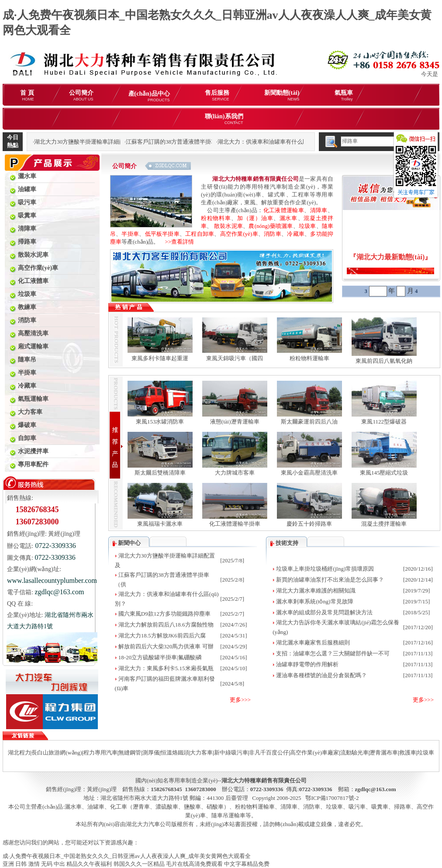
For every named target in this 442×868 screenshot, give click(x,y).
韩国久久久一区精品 (139, 864)
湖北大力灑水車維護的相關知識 (316, 591)
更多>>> (240, 700)
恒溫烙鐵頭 (175, 753)
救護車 (408, 753)
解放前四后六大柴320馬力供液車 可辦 (166, 646)
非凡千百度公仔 (269, 753)
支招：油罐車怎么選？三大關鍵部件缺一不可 (333, 653)
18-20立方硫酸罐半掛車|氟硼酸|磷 (160, 657)
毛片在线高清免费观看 (194, 864)
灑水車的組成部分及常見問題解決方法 (324, 612)
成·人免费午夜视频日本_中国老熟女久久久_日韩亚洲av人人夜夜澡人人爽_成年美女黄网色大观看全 (127, 856)
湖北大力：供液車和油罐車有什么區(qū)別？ (273, 142)
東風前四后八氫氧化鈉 (384, 361)
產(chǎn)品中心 (149, 96)
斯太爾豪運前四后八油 (309, 422)
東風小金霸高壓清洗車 (309, 473)
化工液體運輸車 (284, 210)
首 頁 (27, 95)
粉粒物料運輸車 (309, 358)
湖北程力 (19, 753)
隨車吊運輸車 (228, 815)
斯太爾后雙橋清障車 (160, 473)
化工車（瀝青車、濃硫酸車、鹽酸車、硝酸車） (170, 807)
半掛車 (130, 234)
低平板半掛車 (162, 234)
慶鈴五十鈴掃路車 (309, 524)
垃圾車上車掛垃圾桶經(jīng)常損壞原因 (325, 569)
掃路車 (402, 807)
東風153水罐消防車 (160, 422)
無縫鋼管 (130, 753)
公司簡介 (81, 95)
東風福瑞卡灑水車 (160, 524)
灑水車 (288, 218)
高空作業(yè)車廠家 (314, 753)
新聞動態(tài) (282, 95)
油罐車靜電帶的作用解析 (307, 664)
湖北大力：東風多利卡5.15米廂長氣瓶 (166, 668)
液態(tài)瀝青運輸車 (235, 422)
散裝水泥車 (228, 226)
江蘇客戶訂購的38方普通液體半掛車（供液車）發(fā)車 (195, 142)
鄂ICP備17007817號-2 (332, 798)
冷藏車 (296, 234)
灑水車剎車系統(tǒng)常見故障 (314, 601)
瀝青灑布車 (384, 753)
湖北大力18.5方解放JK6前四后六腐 (162, 635)
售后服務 (217, 95)
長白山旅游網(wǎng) (57, 753)
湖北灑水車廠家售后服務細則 (313, 642)
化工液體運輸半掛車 (235, 524)
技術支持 (287, 543)
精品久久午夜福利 (89, 864)
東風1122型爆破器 (384, 422)
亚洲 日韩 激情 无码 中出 (34, 864)
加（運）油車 (255, 218)
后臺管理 (237, 798)
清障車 (319, 210)
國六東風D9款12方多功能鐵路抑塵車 (164, 614)
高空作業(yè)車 (239, 234)
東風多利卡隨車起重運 (160, 358)
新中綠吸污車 (231, 753)
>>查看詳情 (176, 242)
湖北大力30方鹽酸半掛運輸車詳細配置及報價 (91, 142)
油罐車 (96, 807)
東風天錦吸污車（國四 (235, 358)
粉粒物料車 (216, 218)
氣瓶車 (344, 95)
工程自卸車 (200, 234)
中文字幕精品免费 (247, 864)
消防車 (273, 234)
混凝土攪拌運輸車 (384, 524)
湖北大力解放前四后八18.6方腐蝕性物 (166, 625)
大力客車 (201, 753)
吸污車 (357, 807)
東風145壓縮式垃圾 (384, 473)
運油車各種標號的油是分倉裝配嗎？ (321, 675)
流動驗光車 (354, 753)
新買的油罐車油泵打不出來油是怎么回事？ (330, 580)
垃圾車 (307, 226)
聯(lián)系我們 (224, 119)
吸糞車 (380, 807)
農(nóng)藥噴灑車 (271, 226)
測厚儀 (151, 753)
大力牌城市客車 (235, 473)
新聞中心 (129, 543)
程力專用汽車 (100, 753)
